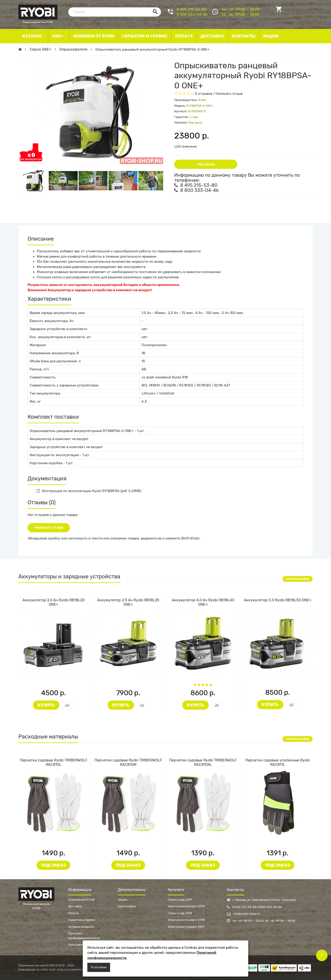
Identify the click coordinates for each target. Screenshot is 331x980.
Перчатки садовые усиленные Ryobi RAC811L (278, 762)
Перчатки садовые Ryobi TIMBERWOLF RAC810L (54, 762)
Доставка (75, 906)
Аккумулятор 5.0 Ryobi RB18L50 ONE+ (278, 600)
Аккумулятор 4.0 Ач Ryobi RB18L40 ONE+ (203, 602)
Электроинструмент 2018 (186, 920)
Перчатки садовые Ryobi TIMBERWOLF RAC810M (128, 762)
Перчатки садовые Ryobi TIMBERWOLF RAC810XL (203, 762)
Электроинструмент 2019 (186, 906)
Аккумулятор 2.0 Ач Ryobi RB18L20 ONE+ (54, 602)
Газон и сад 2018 (180, 913)
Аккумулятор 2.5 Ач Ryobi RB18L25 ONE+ (128, 602)
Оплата (74, 913)
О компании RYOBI (82, 900)
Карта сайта (127, 906)
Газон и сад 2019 (180, 900)
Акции (123, 900)
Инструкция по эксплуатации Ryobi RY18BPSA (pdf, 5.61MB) (89, 491)
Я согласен (99, 967)
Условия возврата (81, 927)
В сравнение (185, 146)
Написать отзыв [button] (49, 528)
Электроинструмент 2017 (186, 927)
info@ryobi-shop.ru (243, 914)
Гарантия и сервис (82, 920)
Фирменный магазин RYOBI (38, 12)
